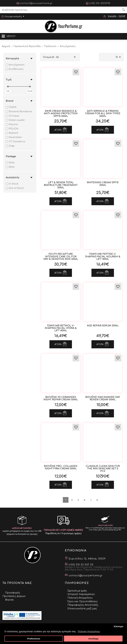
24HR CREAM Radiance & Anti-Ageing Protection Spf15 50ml (61, 114)
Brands (9, 600)
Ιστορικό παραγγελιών (81, 594)
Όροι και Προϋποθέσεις (83, 601)
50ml (10, 167)
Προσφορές (13, 593)
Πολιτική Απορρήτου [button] (89, 631)
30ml (10, 163)
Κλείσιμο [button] (118, 626)
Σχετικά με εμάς (77, 591)
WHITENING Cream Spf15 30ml (103, 184)
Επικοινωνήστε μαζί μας (82, 609)
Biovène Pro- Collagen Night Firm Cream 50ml (61, 467)
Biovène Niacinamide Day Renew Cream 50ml (103, 398)
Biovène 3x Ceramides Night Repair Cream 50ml (61, 398)
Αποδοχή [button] (93, 639)
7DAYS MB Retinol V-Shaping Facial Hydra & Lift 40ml (61, 328)
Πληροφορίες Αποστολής (83, 605)
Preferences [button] (34, 639)
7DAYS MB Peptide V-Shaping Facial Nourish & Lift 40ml (103, 257)
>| (97, 500)
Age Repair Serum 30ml (103, 326)
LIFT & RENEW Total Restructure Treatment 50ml (61, 185)
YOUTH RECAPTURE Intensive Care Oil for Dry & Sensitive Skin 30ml (61, 257)
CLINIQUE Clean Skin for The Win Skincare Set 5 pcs (103, 469)
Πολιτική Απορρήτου (80, 598)
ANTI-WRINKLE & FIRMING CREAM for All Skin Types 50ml (103, 114)
